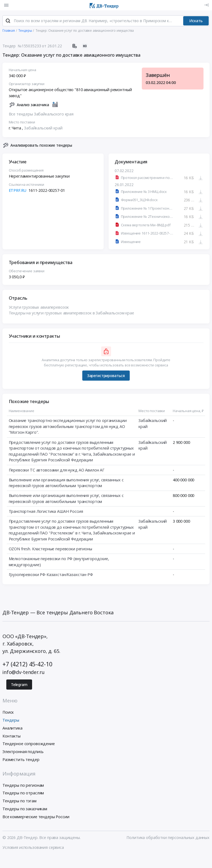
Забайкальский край (43, 128)
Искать (196, 21)
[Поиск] (8, 22)
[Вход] (206, 5)
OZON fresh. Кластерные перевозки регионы (50, 549)
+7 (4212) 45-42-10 (27, 665)
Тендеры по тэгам (19, 802)
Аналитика (12, 729)
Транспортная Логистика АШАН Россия (46, 512)
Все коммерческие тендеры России (36, 817)
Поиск (8, 713)
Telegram (19, 685)
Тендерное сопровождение (29, 744)
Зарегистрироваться (106, 376)
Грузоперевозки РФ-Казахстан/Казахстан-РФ (51, 575)
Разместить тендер (21, 760)
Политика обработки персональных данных (168, 838)
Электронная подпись (23, 752)
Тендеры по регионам (23, 786)
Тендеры (11, 721)
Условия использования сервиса (33, 848)
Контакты (12, 737)
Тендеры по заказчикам (25, 809)
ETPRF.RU (18, 191)
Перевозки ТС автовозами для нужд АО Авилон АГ (57, 471)
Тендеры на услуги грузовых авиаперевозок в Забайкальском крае (71, 313)
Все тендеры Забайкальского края (41, 115)
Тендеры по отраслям (23, 794)
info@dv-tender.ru (24, 673)
